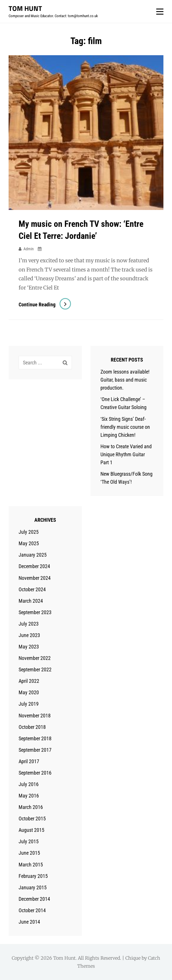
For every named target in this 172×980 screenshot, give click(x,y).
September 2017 (35, 750)
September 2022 (35, 669)
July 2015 (29, 841)
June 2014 (29, 922)
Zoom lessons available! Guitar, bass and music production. (125, 380)
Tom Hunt (25, 8)
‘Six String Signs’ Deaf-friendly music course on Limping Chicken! (125, 427)
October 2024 (32, 589)
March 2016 (31, 807)
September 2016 (35, 773)
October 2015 (32, 819)
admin (29, 249)
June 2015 (29, 853)
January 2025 (33, 555)
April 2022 (29, 681)
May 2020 (29, 692)
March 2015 (31, 865)
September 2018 (35, 738)
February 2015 (33, 876)
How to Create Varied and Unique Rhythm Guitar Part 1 (126, 454)
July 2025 (29, 532)
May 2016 (29, 796)
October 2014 (32, 910)
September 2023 (35, 612)
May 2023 (29, 647)
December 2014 (34, 899)
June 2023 (29, 635)
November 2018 (35, 716)
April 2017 (29, 761)
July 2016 (29, 784)
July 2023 (29, 624)
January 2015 (33, 887)
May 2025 (29, 543)
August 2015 (31, 830)
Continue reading (45, 304)
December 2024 (34, 566)
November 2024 (35, 578)
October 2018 (32, 727)
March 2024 (31, 601)
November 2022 (35, 658)
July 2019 (29, 704)
